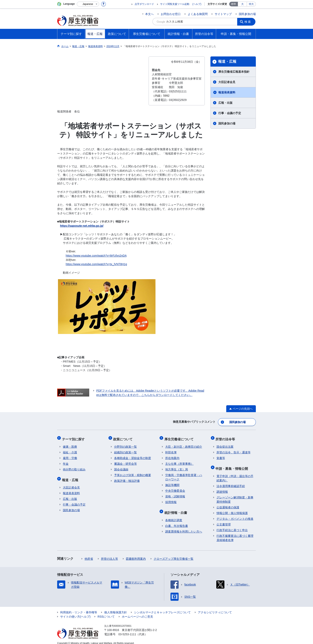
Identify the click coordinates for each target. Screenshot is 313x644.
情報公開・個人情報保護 (232, 509)
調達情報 (222, 487)
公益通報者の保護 (228, 503)
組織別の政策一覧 (125, 450)
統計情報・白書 (177, 509)
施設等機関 (172, 482)
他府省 (89, 554)
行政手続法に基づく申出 (232, 526)
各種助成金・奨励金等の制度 (133, 455)
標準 (234, 4)
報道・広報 (227, 62)
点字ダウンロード (144, 4)
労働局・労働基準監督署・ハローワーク (184, 475)
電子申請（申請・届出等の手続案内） (235, 474)
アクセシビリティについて (215, 608)
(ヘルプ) (197, 4)
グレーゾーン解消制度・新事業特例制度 (235, 495)
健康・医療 (70, 444)
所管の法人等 (109, 554)
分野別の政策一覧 (125, 444)
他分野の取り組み (74, 467)
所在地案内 (172, 455)
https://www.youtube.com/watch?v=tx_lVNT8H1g (96, 264)
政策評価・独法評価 (127, 478)
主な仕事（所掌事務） (179, 461)
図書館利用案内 (136, 554)
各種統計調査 (174, 516)
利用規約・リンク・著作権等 (79, 608)
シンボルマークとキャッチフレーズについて (162, 608)
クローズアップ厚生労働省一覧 (174, 554)
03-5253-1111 (127, 630)
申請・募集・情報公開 (233, 465)
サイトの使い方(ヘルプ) (75, 612)
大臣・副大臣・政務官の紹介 (184, 444)
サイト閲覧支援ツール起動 (175, 4)
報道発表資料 (227, 92)
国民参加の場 (247, 14)
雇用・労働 (70, 455)
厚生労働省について (180, 437)
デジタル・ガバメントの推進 (235, 514)
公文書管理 (224, 520)
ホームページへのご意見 (137, 612)
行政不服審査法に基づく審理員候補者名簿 (235, 533)
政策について (124, 437)
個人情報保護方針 (116, 608)
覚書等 (221, 455)
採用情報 (171, 499)
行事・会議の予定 (230, 113)
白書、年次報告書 (177, 521)
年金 (66, 461)
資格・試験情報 (175, 494)
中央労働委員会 (175, 488)
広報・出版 (225, 103)
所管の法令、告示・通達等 (234, 450)
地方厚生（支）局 (177, 467)
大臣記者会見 (227, 82)
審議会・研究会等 (125, 461)
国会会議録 (121, 467)
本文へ (149, 14)
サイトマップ (223, 14)
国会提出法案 (225, 444)
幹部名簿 (171, 450)
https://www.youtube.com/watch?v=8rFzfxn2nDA (96, 256)
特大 (251, 4)
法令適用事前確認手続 (231, 482)
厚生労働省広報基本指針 (234, 72)
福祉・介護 (70, 450)
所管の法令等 (226, 437)
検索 (249, 22)
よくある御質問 (198, 14)
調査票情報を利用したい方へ (184, 527)
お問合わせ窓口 (171, 14)
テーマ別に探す (74, 437)
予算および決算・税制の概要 (133, 472)
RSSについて (106, 612)
